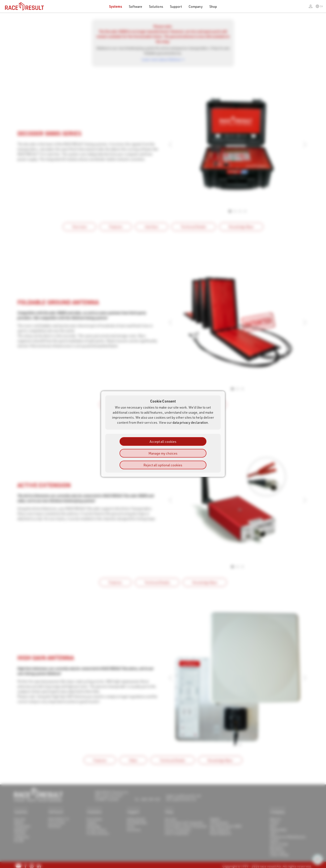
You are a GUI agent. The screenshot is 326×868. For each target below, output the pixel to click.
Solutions (156, 6)
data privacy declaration (190, 422)
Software (136, 6)
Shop (213, 6)
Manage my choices (163, 453)
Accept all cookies (163, 441)
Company (196, 6)
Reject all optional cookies (163, 465)
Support (176, 6)
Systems (115, 6)
